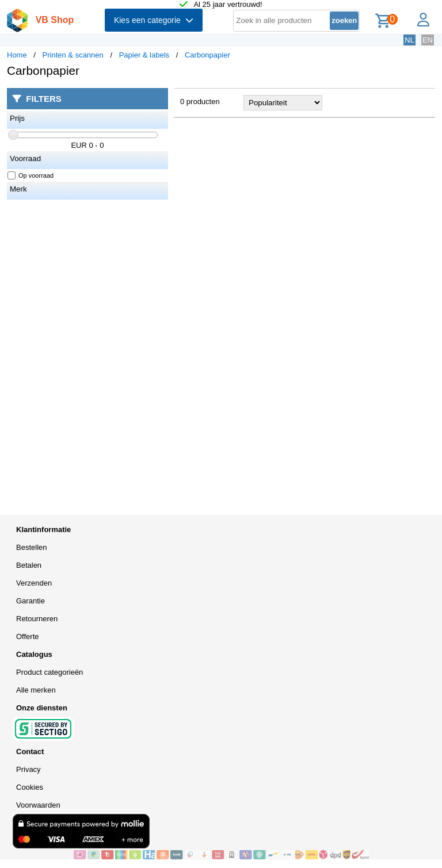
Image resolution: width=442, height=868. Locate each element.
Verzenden (34, 583)
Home (17, 55)
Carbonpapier (207, 55)
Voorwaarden (38, 805)
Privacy (28, 769)
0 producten (200, 102)
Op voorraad (31, 175)
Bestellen (31, 547)
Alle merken (36, 690)
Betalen (29, 565)
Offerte (28, 636)
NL (409, 40)
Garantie (31, 601)
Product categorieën (49, 672)
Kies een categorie (154, 20)
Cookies (30, 787)
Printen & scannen (73, 55)
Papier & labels (144, 55)
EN (428, 40)
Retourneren (37, 619)
